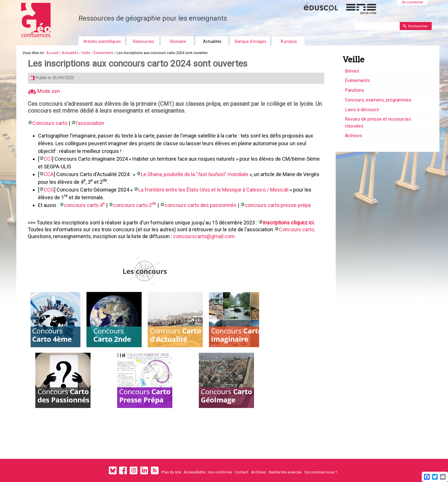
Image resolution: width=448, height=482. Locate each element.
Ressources (143, 41)
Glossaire (178, 41)
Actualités (212, 41)
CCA (49, 174)
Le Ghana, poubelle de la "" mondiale (195, 174)
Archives (259, 472)
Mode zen (44, 91)
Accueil (52, 53)
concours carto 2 (135, 205)
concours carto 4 (85, 205)
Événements (103, 53)
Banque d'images (251, 41)
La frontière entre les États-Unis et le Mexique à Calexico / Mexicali (214, 190)
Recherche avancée (285, 472)
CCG (49, 190)
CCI (48, 159)
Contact (241, 472)
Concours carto (50, 123)
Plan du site (171, 472)
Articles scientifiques (102, 41)
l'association (90, 123)
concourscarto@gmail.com (204, 236)
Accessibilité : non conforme (208, 472)
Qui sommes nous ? (321, 472)
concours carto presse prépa (279, 205)
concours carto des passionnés (201, 205)
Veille (86, 53)
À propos (289, 41)
